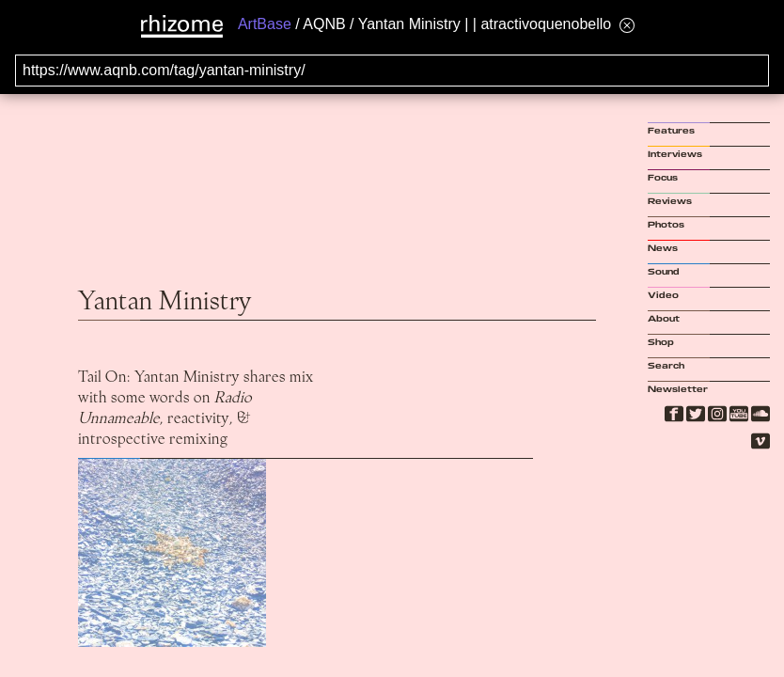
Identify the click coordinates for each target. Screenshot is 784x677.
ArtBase (265, 24)
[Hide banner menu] (627, 25)
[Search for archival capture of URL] (392, 71)
